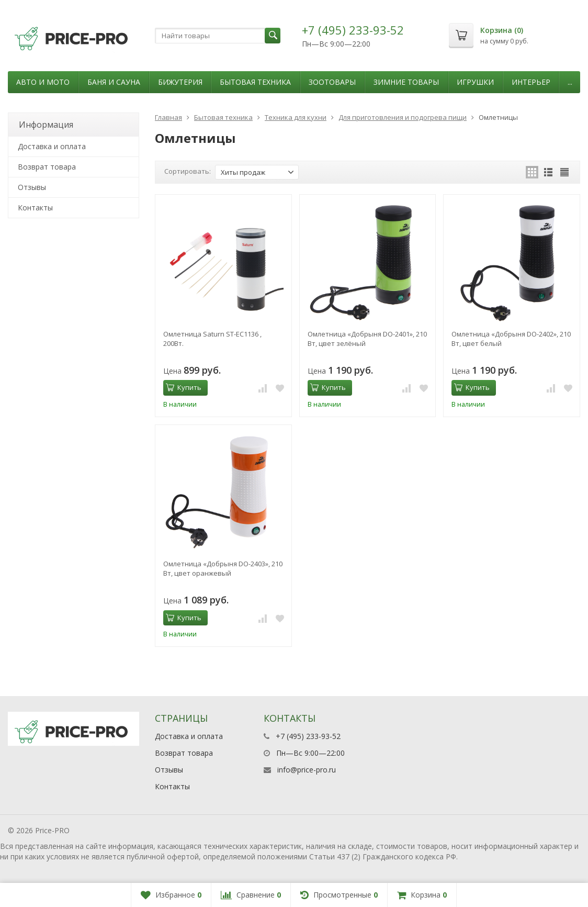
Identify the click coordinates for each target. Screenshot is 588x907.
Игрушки (475, 82)
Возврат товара (47, 167)
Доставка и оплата (52, 146)
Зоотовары (332, 82)
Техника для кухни (296, 117)
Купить (184, 387)
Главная (168, 117)
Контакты (35, 208)
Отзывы (32, 187)
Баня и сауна (114, 82)
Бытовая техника (255, 82)
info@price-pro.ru (307, 770)
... (570, 82)
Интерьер (531, 82)
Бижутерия (180, 82)
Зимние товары (406, 82)
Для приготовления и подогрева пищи (403, 117)
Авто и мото (43, 82)
